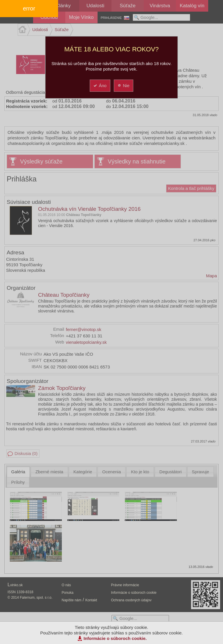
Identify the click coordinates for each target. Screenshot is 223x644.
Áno (100, 86)
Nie (123, 86)
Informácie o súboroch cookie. (115, 638)
